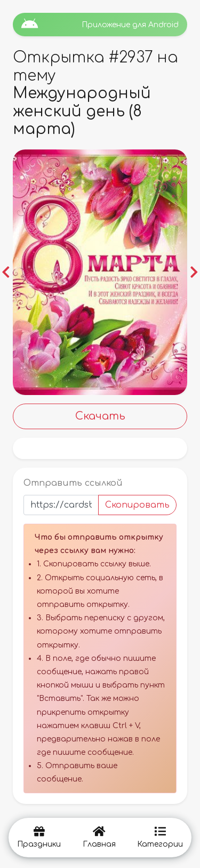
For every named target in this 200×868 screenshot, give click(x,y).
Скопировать (137, 505)
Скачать (100, 416)
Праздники (39, 837)
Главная (99, 837)
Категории (160, 837)
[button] (6, 272)
